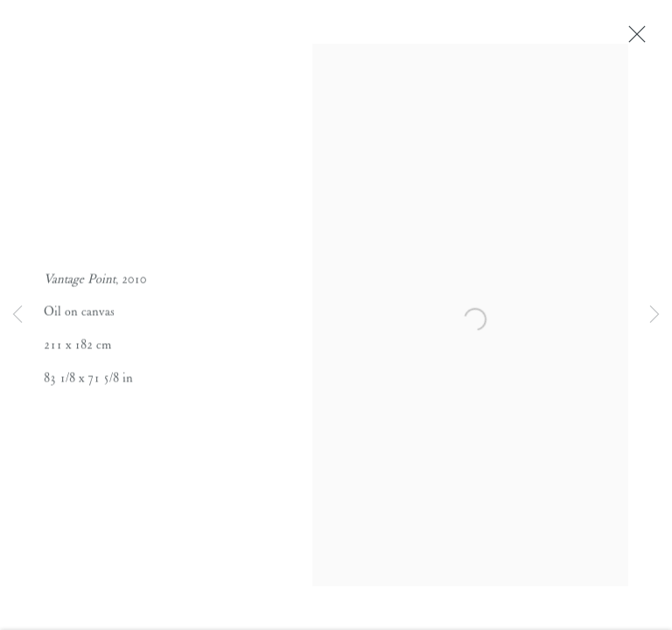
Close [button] (633, 39)
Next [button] (654, 315)
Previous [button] (17, 315)
